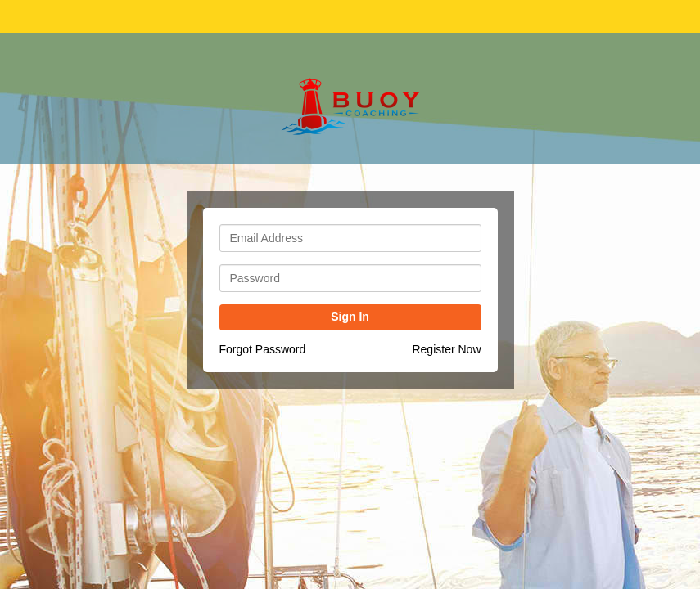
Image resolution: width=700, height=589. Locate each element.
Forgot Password (263, 349)
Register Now (446, 349)
